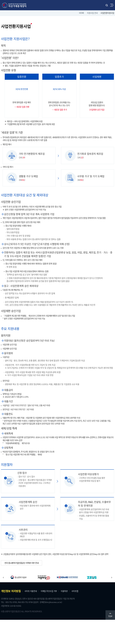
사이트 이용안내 (32, 614)
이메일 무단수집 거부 (52, 614)
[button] (3, 601)
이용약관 (69, 614)
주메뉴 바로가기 (0, 0)
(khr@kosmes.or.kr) (60, 626)
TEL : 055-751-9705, (11, 626)
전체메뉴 (112, 5)
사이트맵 (81, 614)
